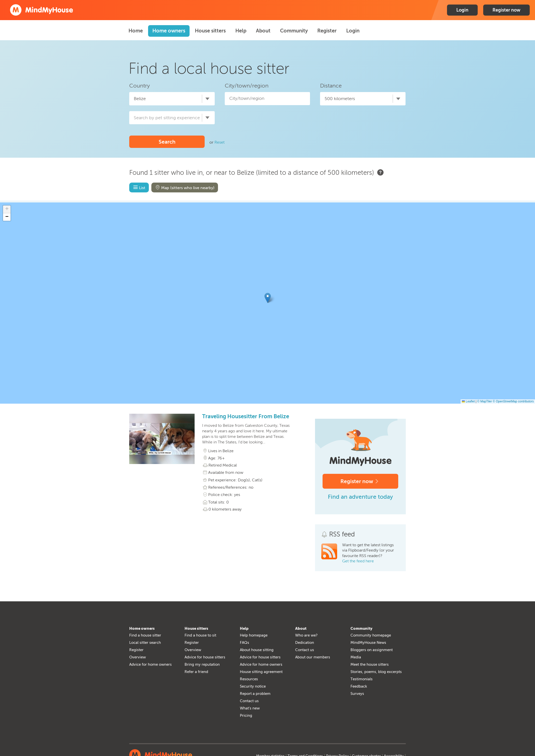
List (139, 187)
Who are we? (306, 635)
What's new (250, 708)
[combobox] (172, 99)
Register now (506, 10)
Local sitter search (145, 643)
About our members (313, 657)
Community (294, 31)
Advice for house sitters (205, 657)
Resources (249, 679)
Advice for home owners (150, 664)
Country (140, 86)
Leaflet (468, 401)
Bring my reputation (202, 664)
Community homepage (371, 635)
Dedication (305, 643)
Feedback (359, 686)
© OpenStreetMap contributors (513, 401)
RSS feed (342, 534)
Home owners (169, 31)
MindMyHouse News (368, 643)
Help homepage (254, 635)
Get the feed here (358, 561)
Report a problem (255, 694)
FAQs (244, 643)
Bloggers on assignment (372, 650)
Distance (331, 86)
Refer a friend (196, 672)
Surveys (357, 694)
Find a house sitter (145, 635)
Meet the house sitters (370, 664)
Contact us (249, 701)
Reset (219, 142)
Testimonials (362, 679)
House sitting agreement (261, 672)
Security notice (253, 686)
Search (167, 142)
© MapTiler (484, 401)
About (263, 31)
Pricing (246, 716)
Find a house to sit (200, 635)
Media (356, 657)
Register (327, 31)
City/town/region (247, 86)
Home (136, 31)
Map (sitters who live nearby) (184, 187)
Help (241, 31)
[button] (268, 298)
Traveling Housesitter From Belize (246, 416)
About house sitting (257, 650)
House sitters (210, 31)
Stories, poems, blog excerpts (376, 672)
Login (462, 10)
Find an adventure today (360, 497)
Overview (138, 657)
